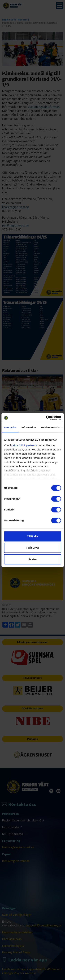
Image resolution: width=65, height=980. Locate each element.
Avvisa (33, 559)
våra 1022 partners (25, 445)
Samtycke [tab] (10, 427)
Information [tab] (29, 427)
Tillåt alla (33, 536)
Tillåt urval (32, 548)
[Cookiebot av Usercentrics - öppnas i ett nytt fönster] (46, 418)
